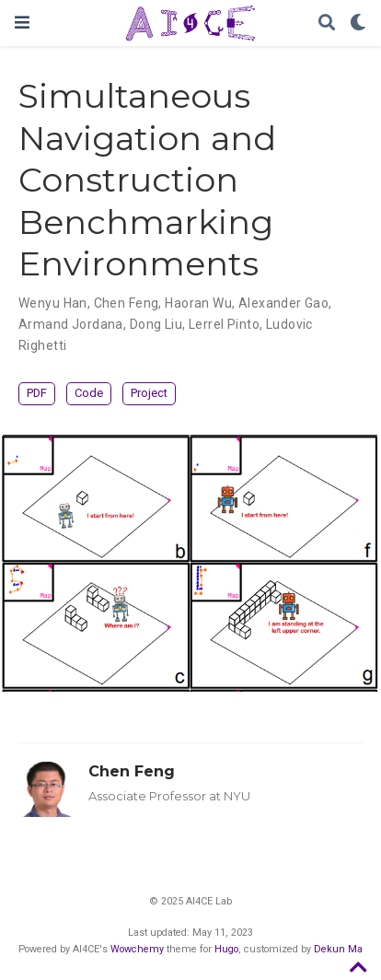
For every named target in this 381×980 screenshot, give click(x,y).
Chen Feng (132, 771)
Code (89, 393)
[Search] (327, 23)
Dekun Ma (338, 949)
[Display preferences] (358, 23)
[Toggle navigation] (22, 23)
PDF (37, 393)
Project (149, 393)
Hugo (226, 949)
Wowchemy (137, 949)
